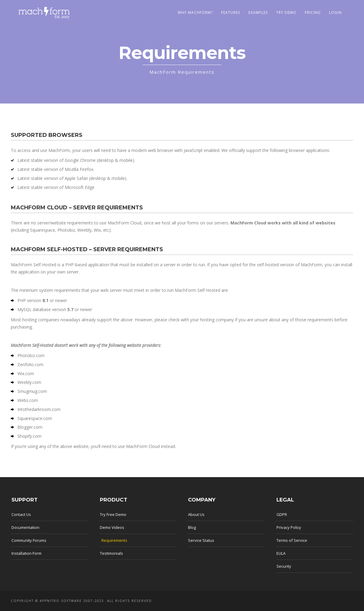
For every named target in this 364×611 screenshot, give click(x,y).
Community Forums (29, 540)
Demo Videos (112, 527)
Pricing (313, 12)
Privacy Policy (289, 527)
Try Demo (286, 12)
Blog (192, 527)
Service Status (201, 540)
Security (284, 566)
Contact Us (21, 514)
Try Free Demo (113, 514)
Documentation (25, 527)
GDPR (282, 514)
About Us (196, 514)
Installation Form (26, 553)
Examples (258, 12)
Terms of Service (292, 540)
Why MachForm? (195, 12)
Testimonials (111, 553)
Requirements (114, 540)
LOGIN (335, 12)
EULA (281, 553)
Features (231, 12)
